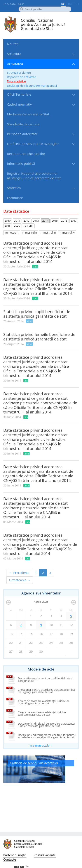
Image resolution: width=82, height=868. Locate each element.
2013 (36, 221)
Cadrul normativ (19, 104)
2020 (17, 226)
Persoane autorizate (22, 134)
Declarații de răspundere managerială (32, 86)
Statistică (14, 188)
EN (77, 4)
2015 (55, 221)
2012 (26, 221)
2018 (8, 226)
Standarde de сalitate (23, 124)
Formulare (15, 198)
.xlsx (35, 266)
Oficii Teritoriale (19, 94)
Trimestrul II (30, 233)
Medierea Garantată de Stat (28, 114)
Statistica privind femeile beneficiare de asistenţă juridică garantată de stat (39, 337)
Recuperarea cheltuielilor (26, 154)
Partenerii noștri (15, 855)
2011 (17, 221)
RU (70, 4)
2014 (45, 221)
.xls (26, 381)
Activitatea (15, 64)
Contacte (10, 859)
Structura (14, 54)
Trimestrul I (12, 233)
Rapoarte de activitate (21, 77)
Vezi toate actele (39, 746)
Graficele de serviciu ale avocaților (33, 144)
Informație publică (21, 163)
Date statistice (16, 81)
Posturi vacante (45, 855)
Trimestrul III (48, 233)
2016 (64, 221)
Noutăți (13, 44)
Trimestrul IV (67, 233)
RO (63, 4)
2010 (8, 221)
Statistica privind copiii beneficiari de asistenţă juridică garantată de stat (37, 314)
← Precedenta (19, 573)
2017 (74, 221)
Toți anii (28, 226)
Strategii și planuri (19, 73)
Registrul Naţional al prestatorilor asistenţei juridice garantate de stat (34, 176)
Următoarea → (20, 580)
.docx (29, 321)
